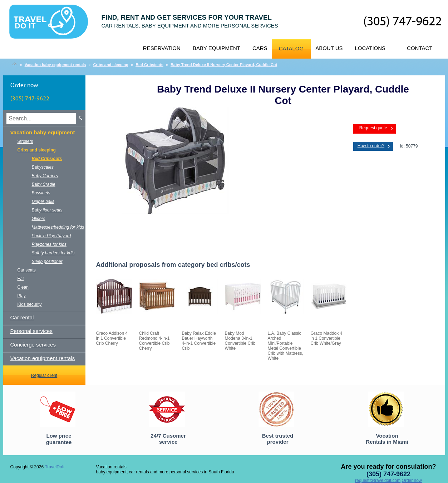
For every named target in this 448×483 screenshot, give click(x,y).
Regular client (44, 375)
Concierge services (33, 345)
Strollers (25, 141)
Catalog (291, 48)
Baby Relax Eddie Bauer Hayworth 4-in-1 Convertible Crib (199, 341)
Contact (420, 48)
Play (22, 296)
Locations (370, 48)
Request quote (373, 128)
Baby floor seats (47, 210)
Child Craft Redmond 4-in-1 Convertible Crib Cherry (154, 341)
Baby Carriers (45, 176)
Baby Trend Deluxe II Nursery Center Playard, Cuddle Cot (224, 65)
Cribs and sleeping (111, 65)
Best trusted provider (278, 439)
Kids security (30, 304)
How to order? (371, 146)
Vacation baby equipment (43, 132)
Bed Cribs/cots (149, 65)
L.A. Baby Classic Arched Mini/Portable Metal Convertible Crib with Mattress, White (285, 346)
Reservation (162, 48)
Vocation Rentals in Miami (387, 439)
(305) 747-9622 (402, 22)
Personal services (31, 331)
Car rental (22, 317)
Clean (23, 287)
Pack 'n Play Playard (51, 236)
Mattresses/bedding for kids (58, 227)
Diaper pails (43, 201)
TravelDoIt (52, 25)
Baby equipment (216, 48)
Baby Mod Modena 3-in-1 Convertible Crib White (240, 341)
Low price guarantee (59, 439)
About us (329, 48)
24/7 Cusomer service (168, 439)
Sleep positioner (47, 262)
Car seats (27, 270)
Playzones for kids (49, 244)
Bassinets (41, 193)
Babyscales (43, 167)
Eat (21, 279)
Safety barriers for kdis (53, 253)
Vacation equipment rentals (43, 358)
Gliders (39, 219)
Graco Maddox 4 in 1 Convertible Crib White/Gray (327, 338)
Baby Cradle (44, 184)
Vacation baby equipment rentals (55, 65)
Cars (260, 48)
